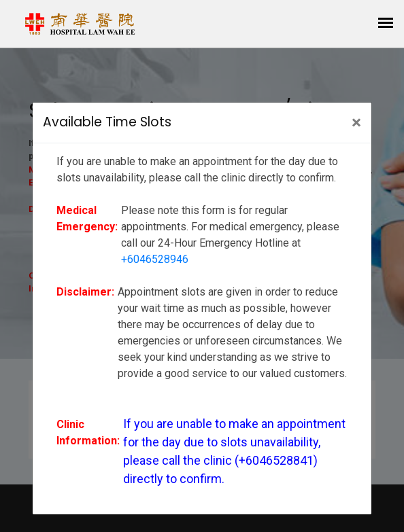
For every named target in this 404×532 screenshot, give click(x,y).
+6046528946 (155, 259)
